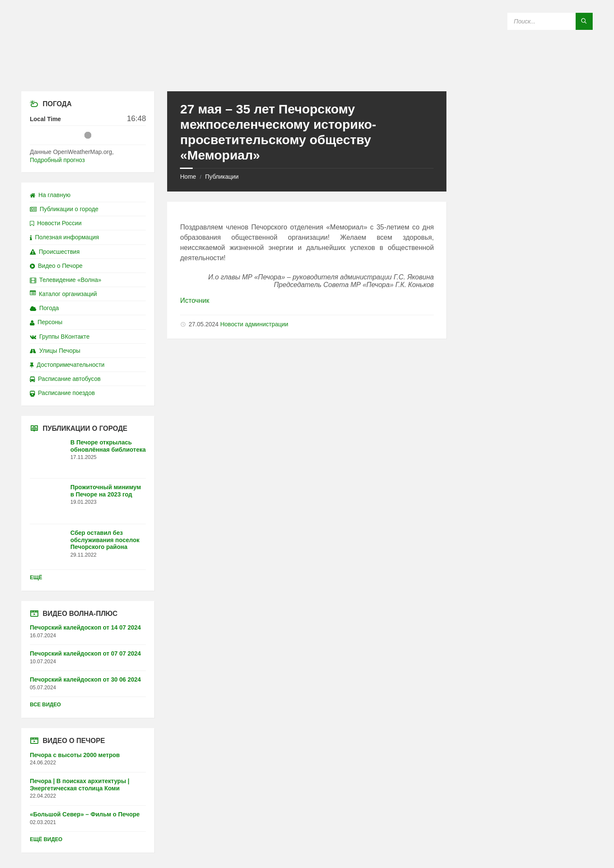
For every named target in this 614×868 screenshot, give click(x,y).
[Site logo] (307, 74)
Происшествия (55, 252)
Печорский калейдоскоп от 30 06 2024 (85, 679)
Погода (44, 308)
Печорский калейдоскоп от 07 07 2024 (85, 653)
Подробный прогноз (57, 160)
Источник (194, 300)
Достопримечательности (67, 365)
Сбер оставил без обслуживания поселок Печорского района (105, 540)
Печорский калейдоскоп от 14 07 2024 (85, 627)
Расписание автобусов (65, 379)
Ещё (36, 578)
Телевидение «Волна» (66, 280)
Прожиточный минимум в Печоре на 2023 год (106, 491)
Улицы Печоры (55, 351)
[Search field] (550, 21)
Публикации (222, 177)
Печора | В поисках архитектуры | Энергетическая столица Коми (80, 785)
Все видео (45, 705)
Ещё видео (46, 839)
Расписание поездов (62, 393)
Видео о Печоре (56, 266)
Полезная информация (64, 237)
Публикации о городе (64, 209)
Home (188, 177)
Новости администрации (254, 324)
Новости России (56, 223)
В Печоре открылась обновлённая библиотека (108, 446)
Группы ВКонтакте (60, 337)
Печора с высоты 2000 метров (75, 755)
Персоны (46, 322)
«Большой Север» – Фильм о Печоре (85, 814)
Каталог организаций (63, 294)
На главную (50, 195)
